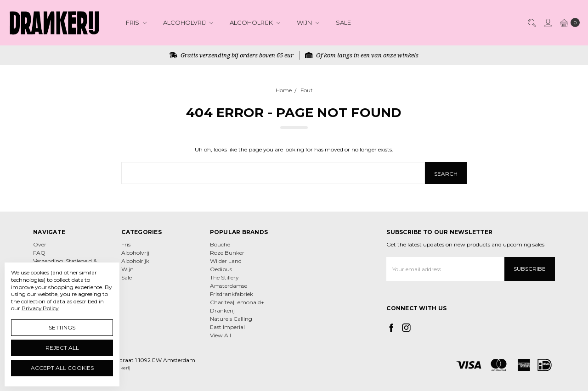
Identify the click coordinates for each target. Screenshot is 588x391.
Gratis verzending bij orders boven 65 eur (232, 55)
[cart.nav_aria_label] (568, 22)
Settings (62, 327)
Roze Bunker (227, 253)
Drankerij (222, 310)
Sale (343, 22)
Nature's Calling (231, 319)
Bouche (220, 244)
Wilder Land (226, 261)
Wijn (308, 22)
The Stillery (224, 277)
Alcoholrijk (255, 22)
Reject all (62, 348)
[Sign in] (548, 22)
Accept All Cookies (62, 368)
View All (220, 335)
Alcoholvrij (188, 22)
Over (40, 244)
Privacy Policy (40, 308)
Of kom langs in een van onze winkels (362, 55)
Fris (136, 22)
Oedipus (221, 269)
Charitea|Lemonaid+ (237, 302)
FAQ (39, 253)
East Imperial (227, 327)
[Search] (531, 22)
